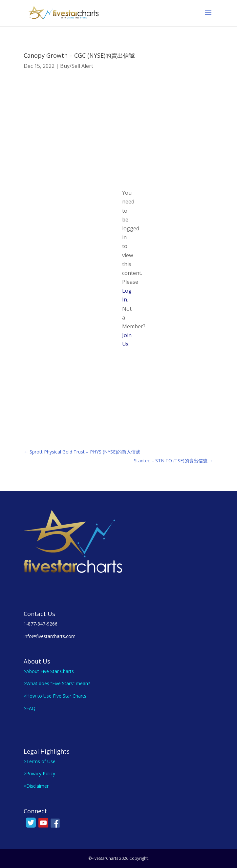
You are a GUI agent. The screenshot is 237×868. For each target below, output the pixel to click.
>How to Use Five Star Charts (55, 696)
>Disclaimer (36, 786)
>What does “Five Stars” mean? (57, 683)
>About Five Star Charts (49, 671)
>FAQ (30, 708)
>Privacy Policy (39, 773)
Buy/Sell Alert (77, 66)
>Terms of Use (40, 761)
